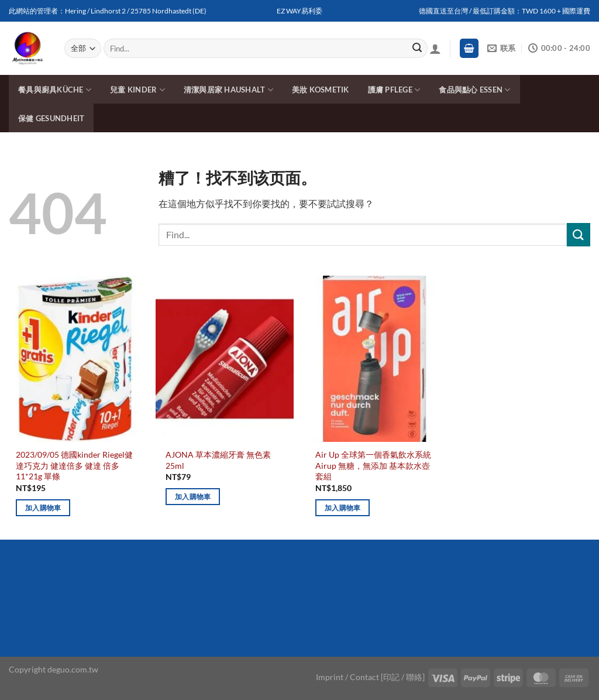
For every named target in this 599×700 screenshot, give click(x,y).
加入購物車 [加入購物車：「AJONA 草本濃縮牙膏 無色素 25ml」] (193, 497)
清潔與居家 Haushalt (228, 90)
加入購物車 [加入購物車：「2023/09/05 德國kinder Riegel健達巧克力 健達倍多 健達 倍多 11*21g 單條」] (43, 508)
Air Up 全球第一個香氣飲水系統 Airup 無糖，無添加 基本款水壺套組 (373, 465)
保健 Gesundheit (51, 118)
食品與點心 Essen (474, 90)
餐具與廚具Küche (55, 90)
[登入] (435, 49)
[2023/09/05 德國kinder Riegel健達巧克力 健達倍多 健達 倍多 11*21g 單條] (75, 359)
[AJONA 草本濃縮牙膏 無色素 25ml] (225, 359)
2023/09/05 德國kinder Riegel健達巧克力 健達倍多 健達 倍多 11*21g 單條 (74, 465)
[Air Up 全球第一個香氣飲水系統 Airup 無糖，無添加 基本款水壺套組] (374, 359)
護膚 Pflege (394, 90)
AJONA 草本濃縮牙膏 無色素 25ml (218, 460)
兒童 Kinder (137, 90)
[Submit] (417, 49)
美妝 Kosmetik (321, 90)
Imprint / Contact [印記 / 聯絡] (370, 677)
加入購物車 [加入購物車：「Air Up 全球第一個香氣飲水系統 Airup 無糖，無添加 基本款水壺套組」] (343, 508)
